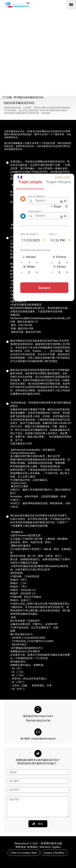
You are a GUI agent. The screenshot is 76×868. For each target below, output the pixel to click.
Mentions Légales (50, 847)
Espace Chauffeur (54, 853)
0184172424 (46, 716)
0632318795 (43, 721)
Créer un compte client (24, 853)
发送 (37, 824)
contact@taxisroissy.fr (43, 739)
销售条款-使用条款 (27, 847)
